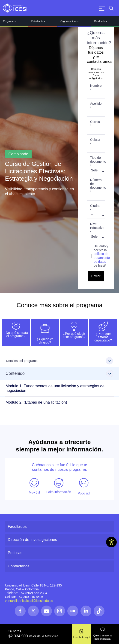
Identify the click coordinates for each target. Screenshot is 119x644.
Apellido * (96, 105)
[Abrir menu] (102, 8)
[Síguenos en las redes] (20, 611)
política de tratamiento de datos (102, 258)
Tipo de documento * (98, 162)
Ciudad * (95, 208)
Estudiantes (38, 21)
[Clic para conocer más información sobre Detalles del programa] (59, 361)
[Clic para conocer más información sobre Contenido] (59, 374)
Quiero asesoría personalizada (103, 634)
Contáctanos (19, 566)
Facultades (17, 527)
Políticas (15, 553)
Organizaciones (69, 21)
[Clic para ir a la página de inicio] (15, 8)
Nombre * (96, 88)
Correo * (95, 124)
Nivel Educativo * (97, 228)
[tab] (16, 333)
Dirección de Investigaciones (33, 540)
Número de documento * (98, 186)
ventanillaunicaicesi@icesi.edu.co (29, 601)
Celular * (95, 142)
